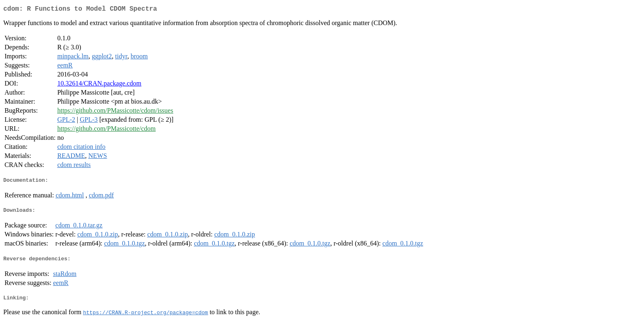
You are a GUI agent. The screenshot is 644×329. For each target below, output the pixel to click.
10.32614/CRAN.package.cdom (99, 85)
